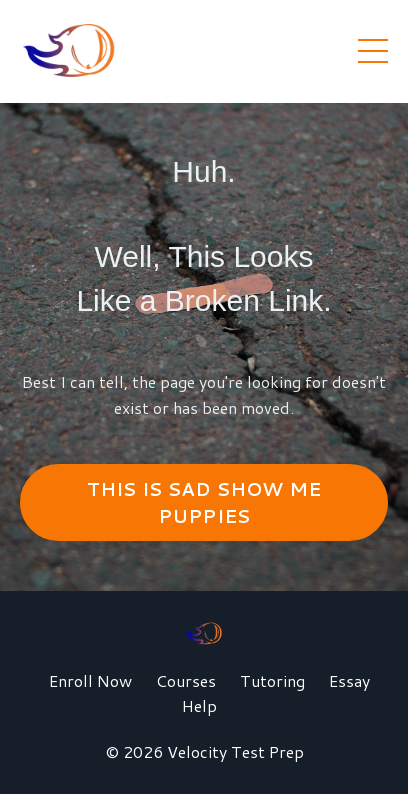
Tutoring (272, 680)
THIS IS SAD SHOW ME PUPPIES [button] (204, 502)
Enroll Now (90, 680)
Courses (186, 680)
